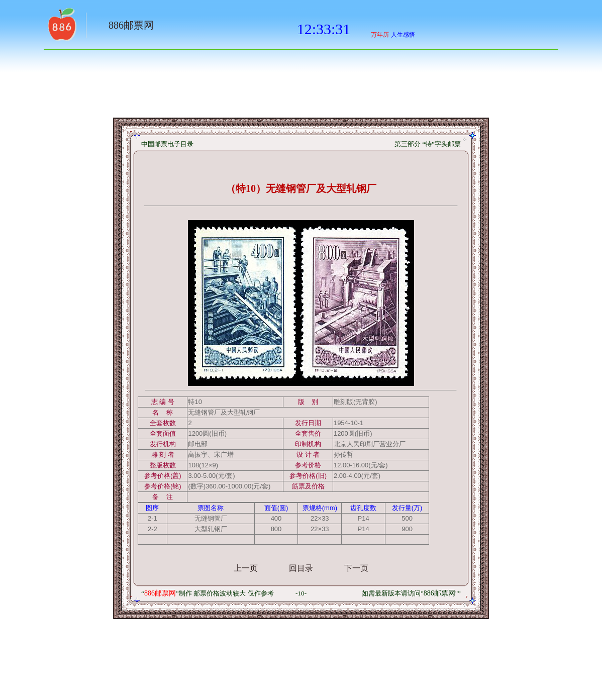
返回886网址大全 (61, 28)
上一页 (246, 568)
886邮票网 (131, 25)
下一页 (356, 568)
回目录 (301, 568)
